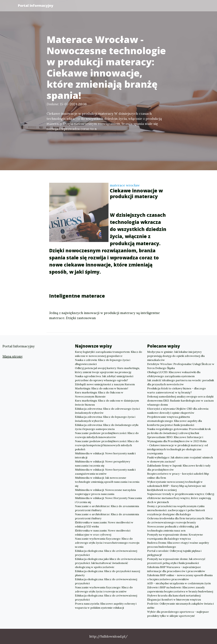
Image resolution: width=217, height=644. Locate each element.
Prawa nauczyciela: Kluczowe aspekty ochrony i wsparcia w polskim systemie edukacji (106, 606)
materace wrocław (125, 185)
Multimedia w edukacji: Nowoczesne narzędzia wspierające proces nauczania (105, 492)
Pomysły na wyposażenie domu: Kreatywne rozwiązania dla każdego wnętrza (175, 537)
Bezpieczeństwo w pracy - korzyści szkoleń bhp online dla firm (178, 476)
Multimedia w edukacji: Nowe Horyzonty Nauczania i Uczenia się (108, 500)
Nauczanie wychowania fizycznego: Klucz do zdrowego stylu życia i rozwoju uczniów (104, 589)
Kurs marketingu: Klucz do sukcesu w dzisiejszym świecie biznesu (107, 403)
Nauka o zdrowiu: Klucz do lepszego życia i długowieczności (103, 362)
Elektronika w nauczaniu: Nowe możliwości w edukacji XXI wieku (104, 524)
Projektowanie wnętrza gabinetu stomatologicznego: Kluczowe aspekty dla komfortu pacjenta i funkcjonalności (175, 421)
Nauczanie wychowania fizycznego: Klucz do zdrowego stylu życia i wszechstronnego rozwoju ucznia (107, 543)
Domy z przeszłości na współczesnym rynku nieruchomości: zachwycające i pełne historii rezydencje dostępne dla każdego (176, 510)
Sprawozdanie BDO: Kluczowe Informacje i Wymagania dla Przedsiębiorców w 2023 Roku (177, 439)
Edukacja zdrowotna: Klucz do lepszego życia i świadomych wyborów (105, 419)
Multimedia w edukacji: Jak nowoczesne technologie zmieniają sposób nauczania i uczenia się (107, 482)
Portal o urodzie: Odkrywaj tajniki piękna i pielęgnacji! (174, 553)
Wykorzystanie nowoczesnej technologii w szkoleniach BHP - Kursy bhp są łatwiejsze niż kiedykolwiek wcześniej (176, 486)
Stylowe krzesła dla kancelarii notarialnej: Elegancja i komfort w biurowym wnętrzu (174, 597)
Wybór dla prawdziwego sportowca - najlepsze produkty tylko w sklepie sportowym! (178, 614)
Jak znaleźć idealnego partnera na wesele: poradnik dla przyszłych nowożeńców (181, 382)
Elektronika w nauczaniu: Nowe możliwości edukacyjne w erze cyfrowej (103, 532)
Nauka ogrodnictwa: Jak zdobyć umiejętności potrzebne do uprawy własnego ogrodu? (104, 378)
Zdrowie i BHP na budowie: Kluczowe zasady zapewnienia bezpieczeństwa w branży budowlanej (180, 589)
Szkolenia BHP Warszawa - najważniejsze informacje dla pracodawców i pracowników (176, 569)
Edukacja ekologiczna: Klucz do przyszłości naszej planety (107, 573)
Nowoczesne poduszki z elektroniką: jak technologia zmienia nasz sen (173, 528)
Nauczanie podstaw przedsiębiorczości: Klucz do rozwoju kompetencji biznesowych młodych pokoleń (107, 445)
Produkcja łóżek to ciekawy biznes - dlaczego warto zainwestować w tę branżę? (176, 390)
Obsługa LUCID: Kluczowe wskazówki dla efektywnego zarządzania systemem (174, 374)
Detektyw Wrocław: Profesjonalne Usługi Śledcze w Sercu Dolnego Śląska (181, 366)
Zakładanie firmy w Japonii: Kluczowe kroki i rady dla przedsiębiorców (179, 468)
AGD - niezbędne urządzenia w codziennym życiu (179, 583)
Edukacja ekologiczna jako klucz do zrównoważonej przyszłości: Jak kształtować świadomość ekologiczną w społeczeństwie (108, 563)
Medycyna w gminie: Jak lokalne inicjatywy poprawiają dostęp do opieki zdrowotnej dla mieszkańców (176, 356)
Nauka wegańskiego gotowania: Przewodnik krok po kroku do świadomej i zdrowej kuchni (179, 431)
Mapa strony (13, 356)
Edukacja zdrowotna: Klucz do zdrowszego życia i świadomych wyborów (107, 411)
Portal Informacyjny (36, 5)
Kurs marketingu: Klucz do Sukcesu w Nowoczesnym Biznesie (99, 394)
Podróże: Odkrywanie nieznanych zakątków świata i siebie (180, 606)
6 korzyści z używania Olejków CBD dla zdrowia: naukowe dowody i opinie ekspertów (178, 411)
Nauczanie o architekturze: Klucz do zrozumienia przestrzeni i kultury (107, 508)
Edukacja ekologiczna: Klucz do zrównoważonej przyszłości (106, 553)
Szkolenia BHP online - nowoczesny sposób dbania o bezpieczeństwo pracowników (180, 577)
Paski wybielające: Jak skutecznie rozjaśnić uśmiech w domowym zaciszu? (180, 459)
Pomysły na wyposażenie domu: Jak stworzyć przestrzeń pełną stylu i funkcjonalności (176, 561)
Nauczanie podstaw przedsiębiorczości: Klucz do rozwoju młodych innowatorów (107, 435)
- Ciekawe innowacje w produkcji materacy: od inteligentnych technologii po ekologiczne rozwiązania (177, 449)
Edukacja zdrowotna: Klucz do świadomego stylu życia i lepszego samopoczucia (107, 427)
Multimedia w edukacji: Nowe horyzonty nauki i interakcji (105, 455)
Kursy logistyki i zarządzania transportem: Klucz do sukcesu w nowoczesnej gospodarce (108, 354)
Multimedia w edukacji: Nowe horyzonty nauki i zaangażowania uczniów (105, 472)
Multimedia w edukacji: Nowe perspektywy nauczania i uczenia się (102, 463)
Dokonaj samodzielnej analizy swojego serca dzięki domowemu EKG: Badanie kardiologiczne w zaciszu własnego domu (180, 401)
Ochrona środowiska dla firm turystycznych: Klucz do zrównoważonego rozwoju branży (180, 520)
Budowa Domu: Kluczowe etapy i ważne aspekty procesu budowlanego (178, 545)
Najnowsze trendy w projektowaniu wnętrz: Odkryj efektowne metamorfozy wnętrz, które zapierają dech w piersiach (181, 498)
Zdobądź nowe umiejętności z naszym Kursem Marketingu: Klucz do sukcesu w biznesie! (105, 386)
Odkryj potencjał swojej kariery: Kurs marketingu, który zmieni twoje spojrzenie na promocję (107, 370)
